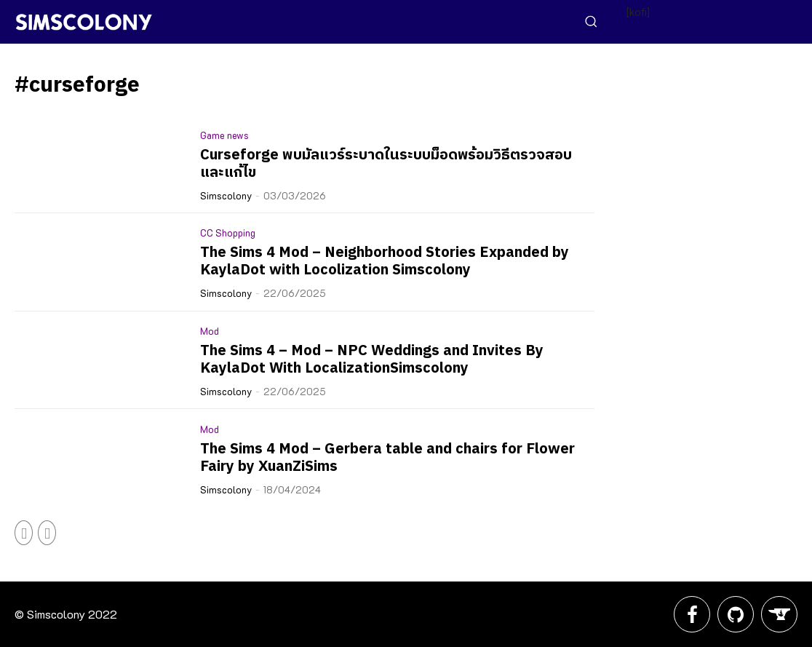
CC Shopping (228, 233)
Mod (210, 331)
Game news (224, 135)
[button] (591, 21)
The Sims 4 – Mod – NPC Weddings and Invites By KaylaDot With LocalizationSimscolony (372, 360)
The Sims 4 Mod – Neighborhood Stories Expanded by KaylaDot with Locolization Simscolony (385, 262)
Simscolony (226, 195)
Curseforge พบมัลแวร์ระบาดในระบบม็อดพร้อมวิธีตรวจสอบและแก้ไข (386, 164)
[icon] (692, 619)
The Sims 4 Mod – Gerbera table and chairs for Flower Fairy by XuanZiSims (387, 458)
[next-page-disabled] (47, 533)
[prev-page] (24, 533)
